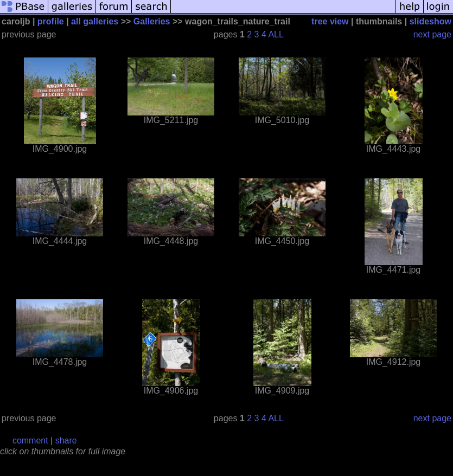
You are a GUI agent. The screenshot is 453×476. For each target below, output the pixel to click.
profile (51, 21)
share (66, 440)
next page (432, 34)
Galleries (152, 21)
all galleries (95, 21)
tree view (330, 21)
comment (30, 440)
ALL (276, 34)
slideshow (430, 21)
